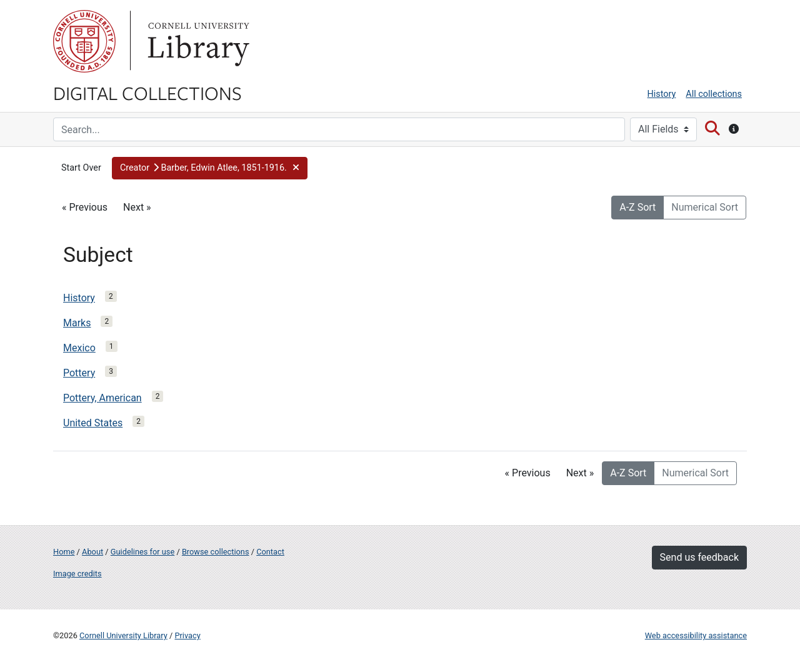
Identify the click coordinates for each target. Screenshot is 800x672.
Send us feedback (699, 557)
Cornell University (84, 41)
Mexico (79, 348)
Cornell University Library (123, 635)
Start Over (81, 168)
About (92, 552)
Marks (77, 323)
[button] (210, 168)
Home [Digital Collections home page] (64, 552)
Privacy (187, 635)
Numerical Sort (705, 207)
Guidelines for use (142, 552)
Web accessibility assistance (696, 635)
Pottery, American (102, 398)
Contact (270, 552)
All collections (714, 94)
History (662, 94)
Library (197, 41)
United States (93, 423)
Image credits (77, 574)
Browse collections (216, 552)
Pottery (79, 373)
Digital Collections (147, 93)
